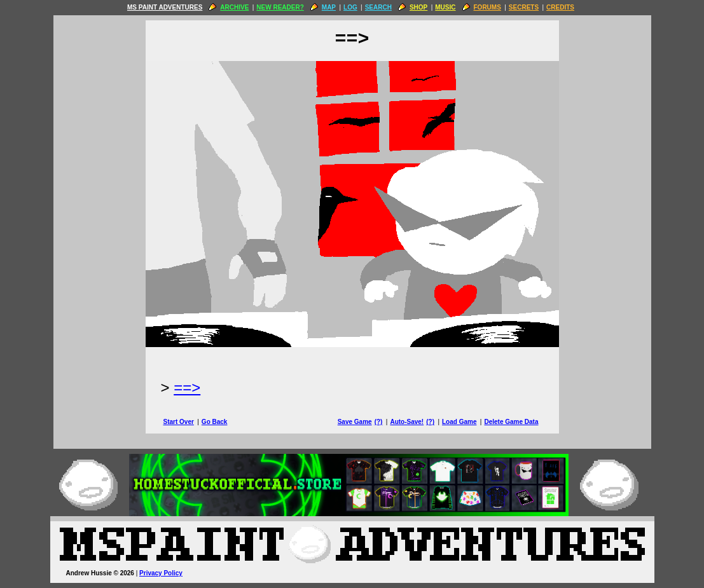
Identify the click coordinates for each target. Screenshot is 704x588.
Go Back (215, 422)
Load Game (459, 422)
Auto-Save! (407, 422)
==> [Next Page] (187, 387)
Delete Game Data (511, 422)
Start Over (179, 422)
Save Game (355, 422)
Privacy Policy (161, 573)
